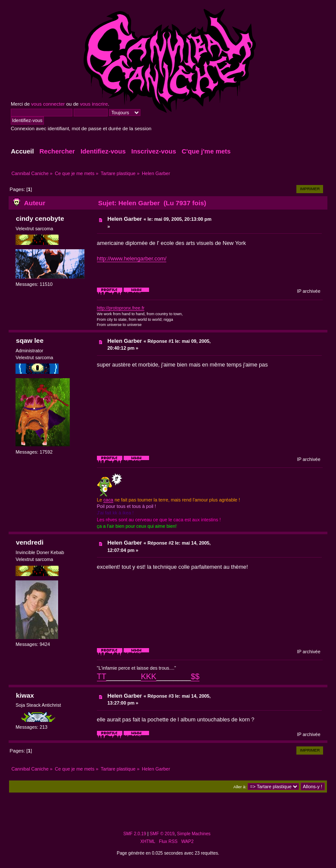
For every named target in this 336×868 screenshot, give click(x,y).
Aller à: (240, 787)
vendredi (30, 542)
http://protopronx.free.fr (121, 308)
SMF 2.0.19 (135, 834)
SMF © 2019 (162, 834)
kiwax (25, 695)
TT (102, 677)
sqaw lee (30, 340)
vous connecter (48, 104)
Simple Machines (194, 834)
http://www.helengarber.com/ (132, 259)
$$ (195, 677)
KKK (149, 677)
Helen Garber (124, 219)
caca (108, 500)
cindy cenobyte (40, 218)
